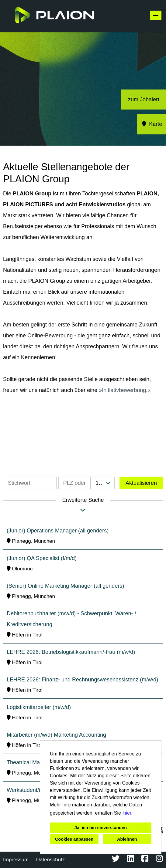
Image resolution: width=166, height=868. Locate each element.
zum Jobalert (144, 100)
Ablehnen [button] (127, 839)
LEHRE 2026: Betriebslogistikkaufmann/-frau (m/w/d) (71, 652)
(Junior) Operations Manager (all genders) (58, 531)
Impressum (16, 860)
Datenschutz (51, 860)
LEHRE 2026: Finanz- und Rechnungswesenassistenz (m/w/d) (82, 680)
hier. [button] (128, 813)
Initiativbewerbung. (125, 390)
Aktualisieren (141, 483)
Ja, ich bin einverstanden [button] (101, 828)
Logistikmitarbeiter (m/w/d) (39, 707)
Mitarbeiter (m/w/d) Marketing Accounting (56, 735)
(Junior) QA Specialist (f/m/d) (42, 558)
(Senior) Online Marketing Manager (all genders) (65, 586)
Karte (152, 124)
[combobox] (103, 483)
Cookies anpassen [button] (74, 839)
